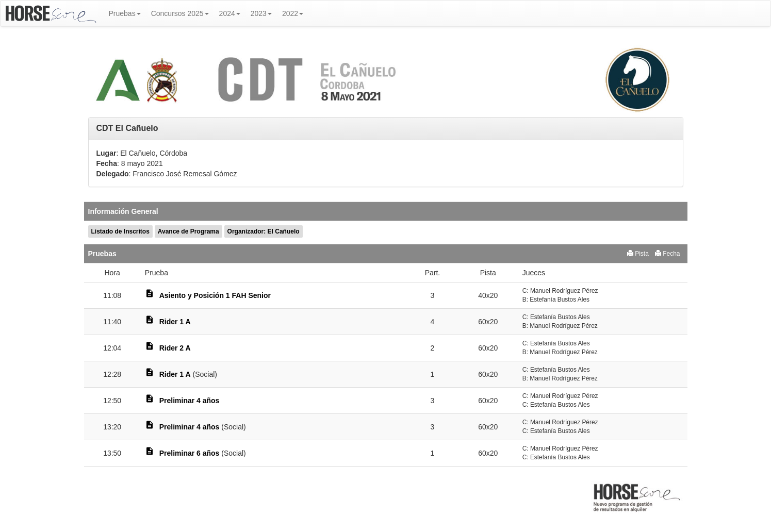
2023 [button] (261, 13)
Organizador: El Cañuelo (264, 231)
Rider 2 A (175, 348)
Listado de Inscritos (120, 231)
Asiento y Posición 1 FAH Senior (215, 295)
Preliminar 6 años (190, 453)
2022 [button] (293, 13)
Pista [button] (638, 254)
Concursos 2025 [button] (180, 13)
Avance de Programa (188, 231)
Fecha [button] (668, 254)
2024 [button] (230, 13)
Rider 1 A (175, 322)
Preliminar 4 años (190, 401)
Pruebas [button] (125, 13)
